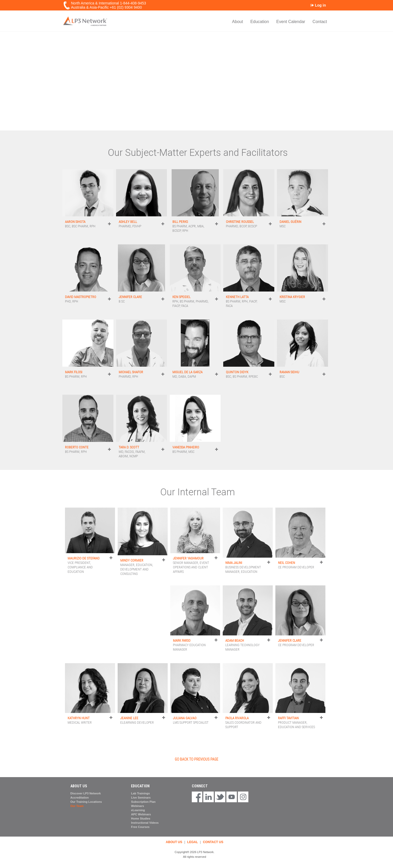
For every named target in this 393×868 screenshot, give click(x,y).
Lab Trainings (140, 793)
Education (260, 22)
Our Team (77, 806)
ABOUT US (174, 842)
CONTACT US (213, 842)
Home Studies (141, 818)
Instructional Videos (145, 823)
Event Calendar (291, 22)
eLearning (138, 810)
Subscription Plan (143, 802)
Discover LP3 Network (86, 793)
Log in (318, 5)
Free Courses (140, 827)
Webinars (137, 806)
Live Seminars (141, 798)
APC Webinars (141, 814)
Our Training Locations (86, 802)
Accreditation (80, 798)
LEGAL (193, 842)
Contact (320, 22)
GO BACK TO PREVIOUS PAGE (196, 759)
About (238, 22)
